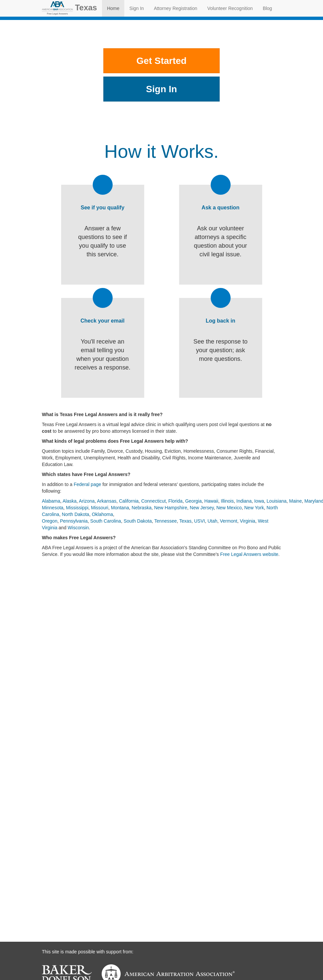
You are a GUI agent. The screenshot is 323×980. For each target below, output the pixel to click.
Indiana (244, 501)
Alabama (51, 501)
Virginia (248, 521)
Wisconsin (78, 528)
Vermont (229, 521)
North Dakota (75, 514)
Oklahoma (102, 514)
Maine (295, 501)
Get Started (162, 61)
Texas (69, 8)
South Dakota (138, 521)
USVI (200, 521)
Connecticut (154, 501)
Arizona (87, 501)
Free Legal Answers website (249, 554)
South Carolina (106, 521)
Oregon (50, 521)
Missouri (100, 508)
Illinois (227, 501)
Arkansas (107, 501)
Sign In (137, 8)
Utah (212, 521)
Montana (120, 508)
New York (254, 508)
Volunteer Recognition (230, 8)
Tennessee (165, 521)
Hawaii (211, 501)
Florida (176, 501)
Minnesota (53, 508)
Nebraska (142, 508)
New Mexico (229, 508)
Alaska (69, 501)
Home (113, 8)
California (129, 501)
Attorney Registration (176, 8)
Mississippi (77, 508)
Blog (268, 8)
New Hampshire (171, 508)
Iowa (259, 501)
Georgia (193, 501)
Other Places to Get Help (161, 113)
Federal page (88, 484)
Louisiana (276, 501)
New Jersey (202, 508)
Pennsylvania (74, 521)
